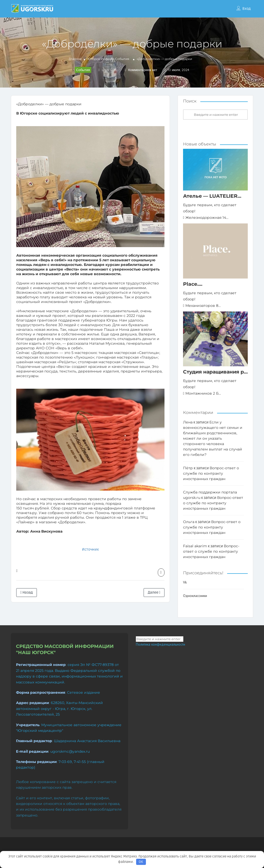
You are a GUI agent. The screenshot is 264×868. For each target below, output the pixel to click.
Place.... (193, 284)
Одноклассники (195, 596)
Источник (90, 549)
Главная (75, 59)
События (122, 59)
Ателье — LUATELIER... (212, 196)
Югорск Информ (101, 59)
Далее (154, 592)
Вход (246, 9)
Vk (185, 582)
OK (141, 862)
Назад (27, 592)
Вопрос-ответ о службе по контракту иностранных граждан (211, 473)
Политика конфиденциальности (160, 644)
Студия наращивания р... (215, 372)
